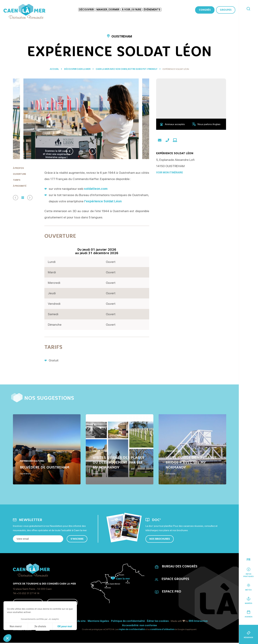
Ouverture (19, 174)
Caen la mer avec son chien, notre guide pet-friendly (127, 69)
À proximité (20, 186)
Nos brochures (160, 539)
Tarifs (17, 180)
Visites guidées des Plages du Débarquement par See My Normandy (119, 462)
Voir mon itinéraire (170, 173)
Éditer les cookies (158, 621)
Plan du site (78, 621)
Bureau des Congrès (180, 566)
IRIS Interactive (198, 621)
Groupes (226, 10)
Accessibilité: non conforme (139, 625)
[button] (7, 638)
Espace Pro (172, 591)
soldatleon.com (96, 189)
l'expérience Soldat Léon (103, 201)
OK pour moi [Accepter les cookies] (65, 626)
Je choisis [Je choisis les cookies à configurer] (40, 626)
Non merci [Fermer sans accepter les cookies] (16, 626)
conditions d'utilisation (162, 629)
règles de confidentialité (132, 629)
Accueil (54, 69)
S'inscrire (77, 539)
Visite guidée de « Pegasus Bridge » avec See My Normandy (191, 462)
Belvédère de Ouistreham (45, 467)
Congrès (205, 10)
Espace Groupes (175, 579)
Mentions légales (98, 621)
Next (92, 151)
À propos (18, 168)
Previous (70, 151)
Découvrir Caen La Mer (77, 69)
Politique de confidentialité (128, 621)
